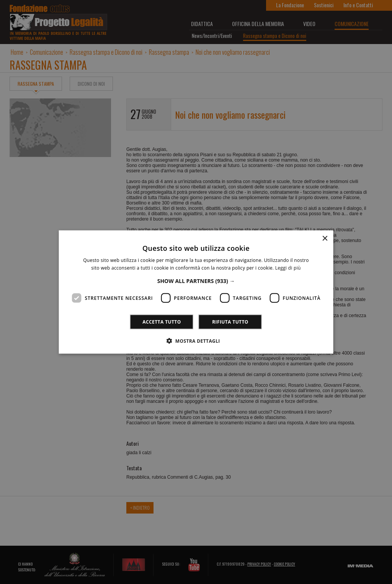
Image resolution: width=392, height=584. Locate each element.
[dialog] (196, 292)
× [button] (324, 238)
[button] (196, 281)
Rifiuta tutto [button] (230, 322)
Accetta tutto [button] (162, 322)
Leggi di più (288, 267)
